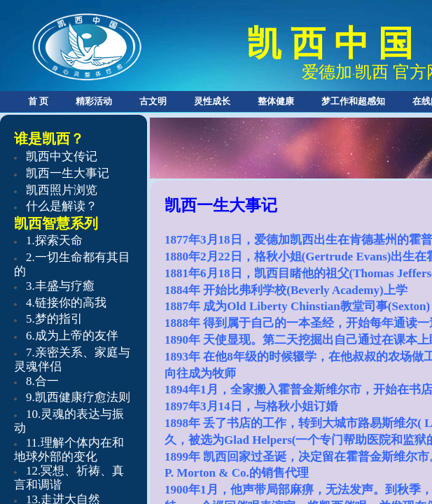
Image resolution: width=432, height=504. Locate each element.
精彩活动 (94, 101)
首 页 (38, 101)
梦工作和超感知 (353, 101)
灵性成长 (212, 101)
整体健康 (276, 101)
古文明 (153, 101)
